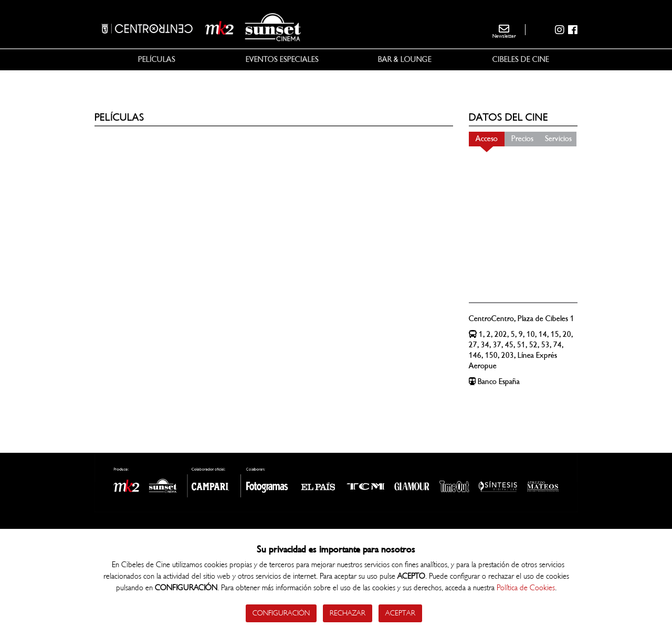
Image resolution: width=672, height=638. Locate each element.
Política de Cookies (526, 588)
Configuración (281, 613)
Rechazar (348, 613)
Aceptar (400, 613)
